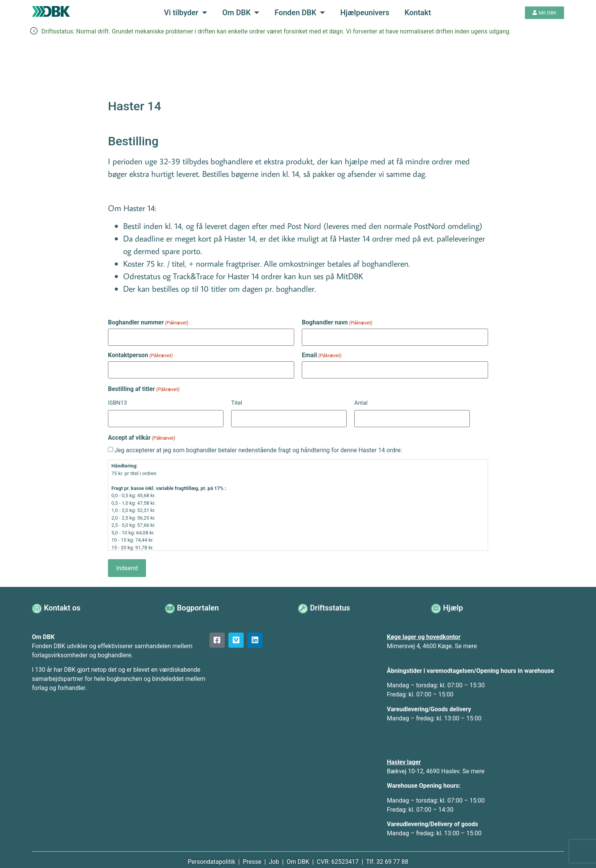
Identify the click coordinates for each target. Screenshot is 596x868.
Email (322, 354)
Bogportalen (199, 602)
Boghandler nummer (148, 323)
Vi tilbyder (185, 13)
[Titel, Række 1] (289, 415)
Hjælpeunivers (365, 13)
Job (274, 856)
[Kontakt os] (37, 602)
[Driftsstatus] (304, 602)
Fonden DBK (300, 13)
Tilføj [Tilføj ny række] (475, 415)
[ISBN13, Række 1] (166, 415)
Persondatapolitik (212, 856)
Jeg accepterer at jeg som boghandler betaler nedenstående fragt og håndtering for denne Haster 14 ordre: (258, 445)
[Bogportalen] (170, 602)
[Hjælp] (437, 602)
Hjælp (454, 602)
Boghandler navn (337, 323)
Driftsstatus (331, 602)
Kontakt (418, 13)
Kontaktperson (140, 354)
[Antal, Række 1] (412, 415)
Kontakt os (63, 602)
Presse (253, 856)
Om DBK (241, 13)
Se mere (466, 640)
